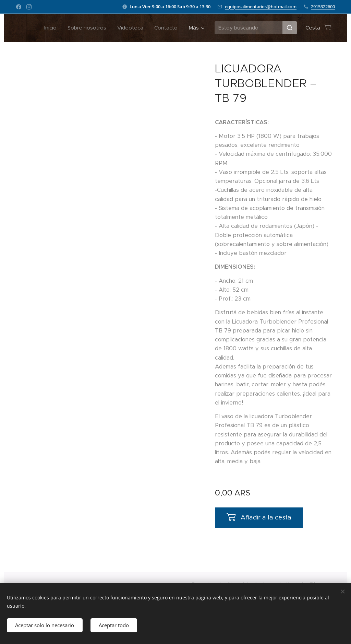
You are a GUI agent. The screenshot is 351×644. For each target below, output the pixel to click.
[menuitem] (52, 28)
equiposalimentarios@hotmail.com (261, 7)
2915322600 (323, 7)
